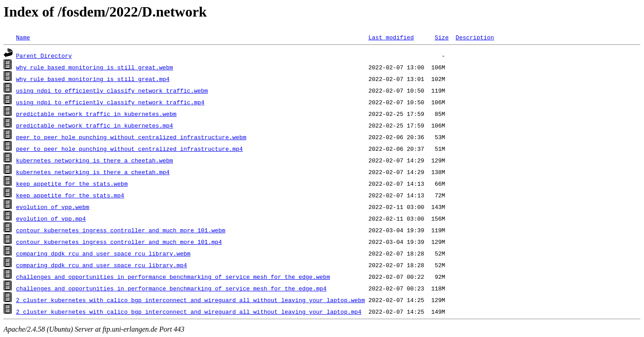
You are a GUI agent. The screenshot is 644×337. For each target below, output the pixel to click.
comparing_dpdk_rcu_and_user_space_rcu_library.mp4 (102, 265)
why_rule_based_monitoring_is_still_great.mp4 (93, 79)
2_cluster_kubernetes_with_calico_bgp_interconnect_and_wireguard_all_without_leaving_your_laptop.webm (191, 300)
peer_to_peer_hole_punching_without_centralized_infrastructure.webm (131, 137)
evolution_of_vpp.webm (53, 207)
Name (23, 37)
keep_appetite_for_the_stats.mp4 (70, 195)
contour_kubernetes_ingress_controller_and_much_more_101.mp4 (119, 242)
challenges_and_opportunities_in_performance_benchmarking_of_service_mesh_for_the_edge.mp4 (171, 288)
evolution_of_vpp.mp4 (51, 218)
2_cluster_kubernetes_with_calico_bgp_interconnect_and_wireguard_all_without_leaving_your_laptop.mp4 (189, 311)
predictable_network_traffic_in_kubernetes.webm (96, 114)
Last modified (391, 37)
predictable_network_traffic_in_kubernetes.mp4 (95, 125)
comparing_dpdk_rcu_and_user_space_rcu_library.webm (103, 253)
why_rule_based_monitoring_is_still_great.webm (95, 67)
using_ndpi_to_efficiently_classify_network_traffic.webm (112, 90)
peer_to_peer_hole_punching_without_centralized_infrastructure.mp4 (129, 149)
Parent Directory (44, 55)
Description (475, 37)
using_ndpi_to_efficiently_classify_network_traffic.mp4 (110, 102)
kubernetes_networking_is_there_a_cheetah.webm (95, 160)
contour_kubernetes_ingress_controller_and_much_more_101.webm (121, 230)
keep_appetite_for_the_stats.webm (72, 183)
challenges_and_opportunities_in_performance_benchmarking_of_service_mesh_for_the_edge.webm (173, 277)
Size (442, 37)
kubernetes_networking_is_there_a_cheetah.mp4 (93, 172)
